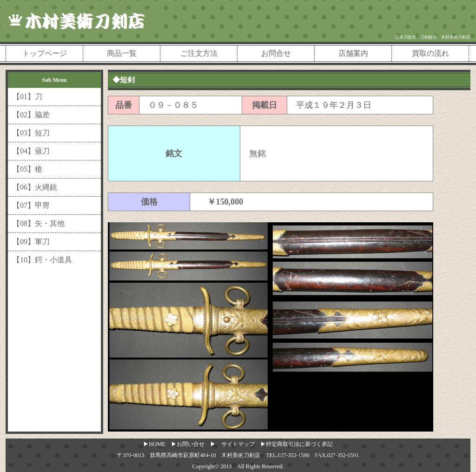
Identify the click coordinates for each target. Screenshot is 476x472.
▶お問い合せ (188, 444)
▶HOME (154, 444)
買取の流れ (430, 53)
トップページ (45, 53)
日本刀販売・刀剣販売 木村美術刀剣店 (433, 37)
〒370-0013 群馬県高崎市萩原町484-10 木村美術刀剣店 (189, 455)
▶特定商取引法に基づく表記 (297, 444)
